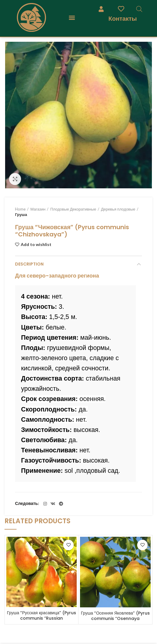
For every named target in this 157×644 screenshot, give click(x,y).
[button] (72, 18)
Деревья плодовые (118, 209)
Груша (21, 214)
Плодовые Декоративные (73, 209)
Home (20, 209)
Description (29, 264)
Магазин (38, 209)
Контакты (122, 18)
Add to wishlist (36, 245)
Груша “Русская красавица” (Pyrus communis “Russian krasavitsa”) (42, 618)
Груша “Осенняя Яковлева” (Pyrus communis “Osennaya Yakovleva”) (115, 618)
